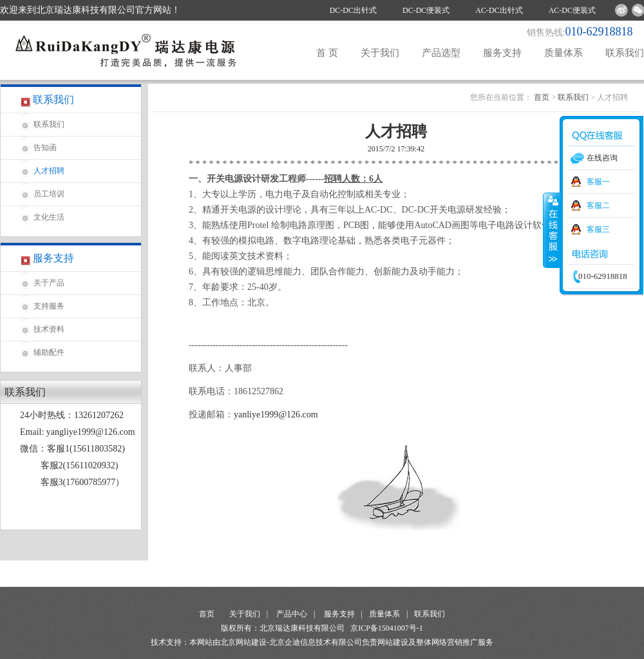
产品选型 (441, 53)
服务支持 (502, 53)
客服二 (598, 205)
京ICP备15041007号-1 (387, 628)
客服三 (598, 229)
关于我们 (380, 53)
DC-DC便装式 (426, 10)
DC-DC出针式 (353, 10)
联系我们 (625, 53)
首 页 (327, 53)
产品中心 (292, 614)
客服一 (598, 182)
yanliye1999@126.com (276, 415)
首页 (542, 97)
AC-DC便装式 (572, 10)
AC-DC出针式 (499, 10)
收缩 (552, 230)
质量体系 (563, 53)
